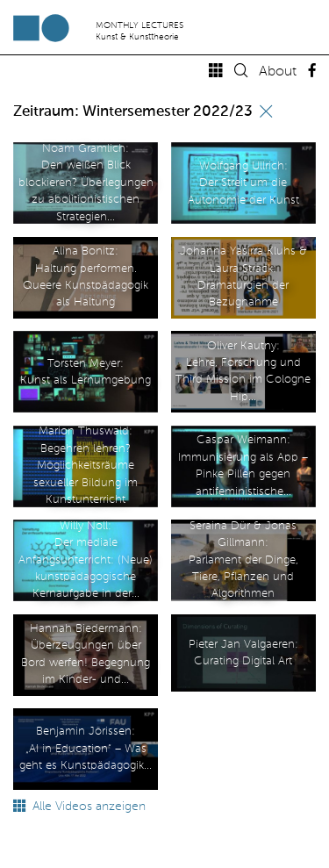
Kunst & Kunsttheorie (137, 37)
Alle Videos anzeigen (79, 807)
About (278, 72)
